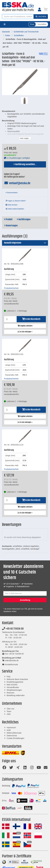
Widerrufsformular (14, 733)
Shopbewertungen (14, 690)
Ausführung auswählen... (25, 164)
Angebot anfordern (25, 326)
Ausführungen (24, 219)
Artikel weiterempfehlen (15, 209)
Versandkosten (13, 687)
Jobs (9, 714)
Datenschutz (12, 736)
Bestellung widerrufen (16, 695)
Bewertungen (11, 226)
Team (9, 711)
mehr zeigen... (25, 138)
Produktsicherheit (11, 288)
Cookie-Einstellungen (15, 738)
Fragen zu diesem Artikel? (16, 201)
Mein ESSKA (12, 685)
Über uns (10, 709)
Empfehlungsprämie (15, 682)
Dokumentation (12, 193)
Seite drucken (12, 205)
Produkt (8, 219)
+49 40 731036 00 (13, 629)
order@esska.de (10, 660)
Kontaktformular (10, 664)
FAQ (9, 677)
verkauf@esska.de (17, 183)
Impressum (11, 727)
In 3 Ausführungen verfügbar (17, 158)
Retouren (11, 693)
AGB (9, 730)
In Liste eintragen (25, 332)
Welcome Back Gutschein (17, 679)
